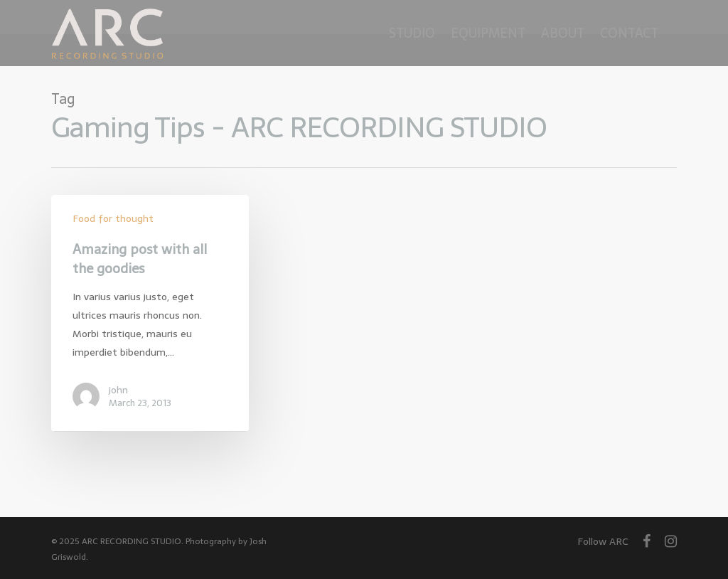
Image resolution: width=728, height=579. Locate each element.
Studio (412, 33)
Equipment (488, 33)
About (563, 33)
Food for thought (113, 219)
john (118, 390)
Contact (629, 33)
